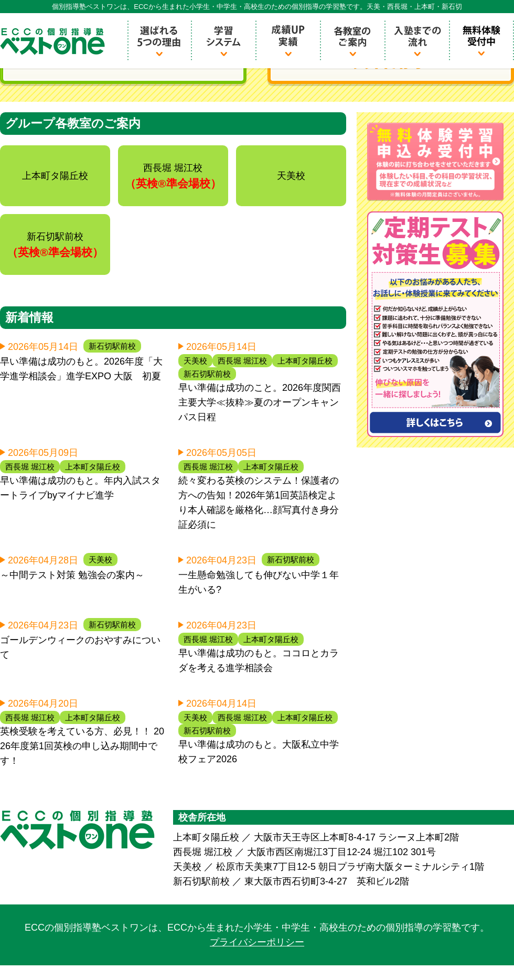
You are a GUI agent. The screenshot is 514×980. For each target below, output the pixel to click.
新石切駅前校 (112, 346)
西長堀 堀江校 (242, 361)
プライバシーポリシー (257, 942)
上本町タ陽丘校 (305, 361)
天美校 (195, 361)
